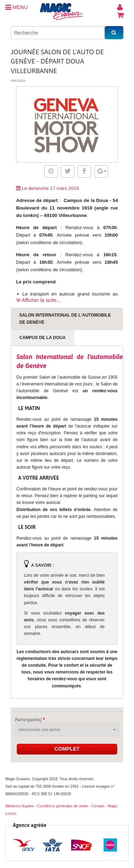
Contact (98, 806)
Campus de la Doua (43, 338)
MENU (16, 7)
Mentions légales (19, 806)
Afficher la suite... (38, 300)
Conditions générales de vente (63, 806)
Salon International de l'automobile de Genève (65, 319)
